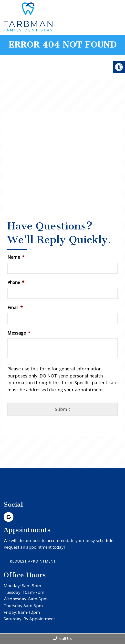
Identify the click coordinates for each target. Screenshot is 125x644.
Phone (16, 282)
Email (15, 308)
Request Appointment (33, 561)
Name (16, 257)
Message (19, 333)
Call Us (62, 638)
